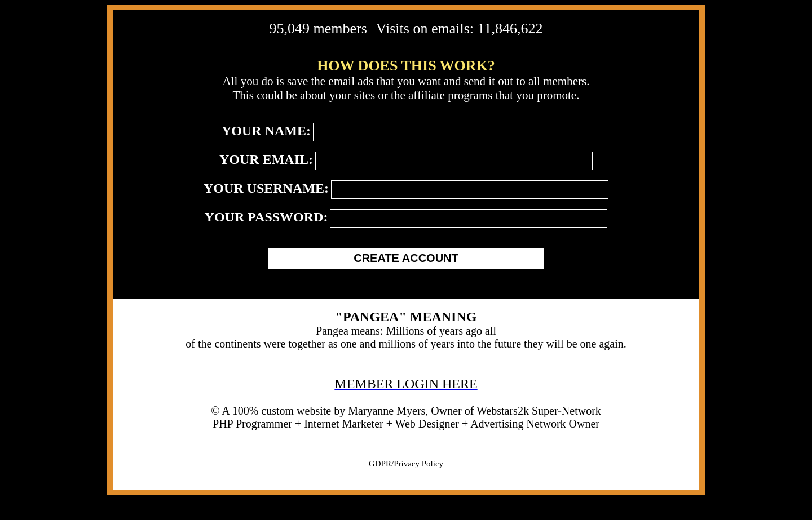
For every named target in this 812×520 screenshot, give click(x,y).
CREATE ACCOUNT (406, 258)
